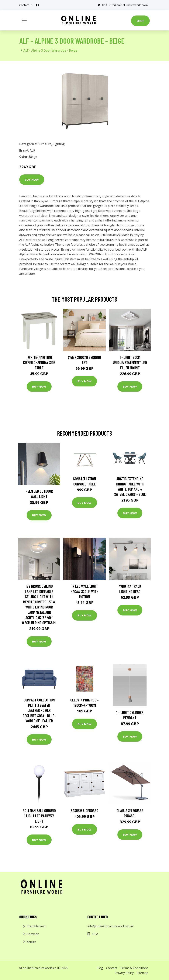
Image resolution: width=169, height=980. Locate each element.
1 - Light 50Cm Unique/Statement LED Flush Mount (130, 362)
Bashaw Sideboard (84, 810)
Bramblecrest (36, 926)
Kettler (31, 942)
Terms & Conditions (134, 968)
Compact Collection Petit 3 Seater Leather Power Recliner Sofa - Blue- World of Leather (39, 710)
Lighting (59, 144)
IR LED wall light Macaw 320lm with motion (84, 591)
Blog (100, 968)
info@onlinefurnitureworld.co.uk (129, 5)
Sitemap (142, 973)
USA (105, 5)
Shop (140, 21)
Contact (112, 968)
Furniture (45, 144)
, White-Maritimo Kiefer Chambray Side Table (39, 362)
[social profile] (37, 5)
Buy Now (32, 180)
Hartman (33, 934)
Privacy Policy (124, 973)
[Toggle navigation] (24, 20)
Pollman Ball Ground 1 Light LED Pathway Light (39, 816)
